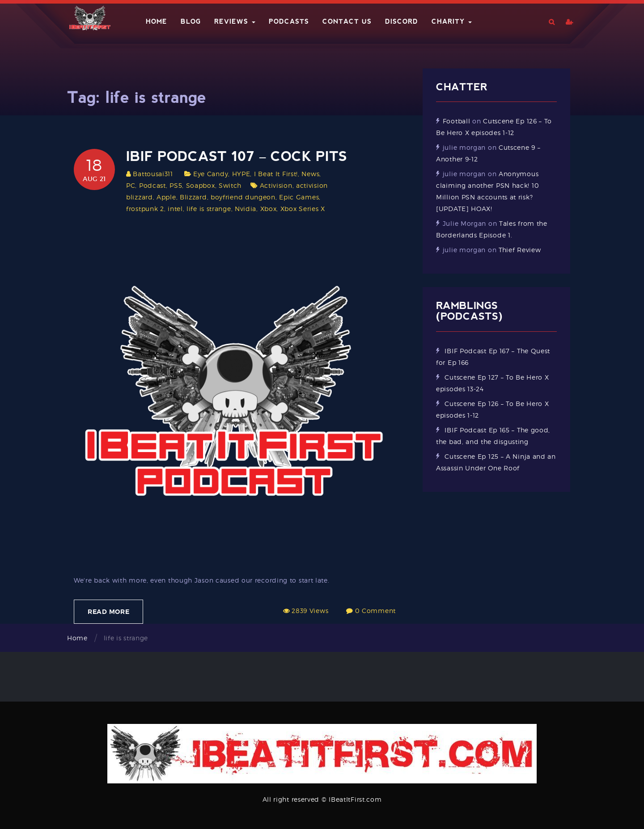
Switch (230, 185)
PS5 (176, 185)
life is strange (209, 209)
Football (457, 121)
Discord (402, 21)
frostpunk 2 (145, 209)
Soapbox (201, 185)
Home (157, 21)
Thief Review (520, 250)
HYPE (241, 174)
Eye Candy (211, 174)
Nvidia (246, 209)
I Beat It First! (276, 174)
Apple (166, 197)
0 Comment (375, 611)
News (310, 174)
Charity (452, 21)
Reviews (235, 21)
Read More (108, 612)
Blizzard (193, 197)
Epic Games (299, 197)
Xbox (269, 209)
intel (175, 209)
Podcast (153, 185)
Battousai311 (153, 174)
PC (131, 185)
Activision (276, 185)
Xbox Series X (303, 209)
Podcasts (289, 21)
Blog (191, 21)
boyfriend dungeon (243, 197)
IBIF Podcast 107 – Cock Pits (237, 156)
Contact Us (347, 21)
